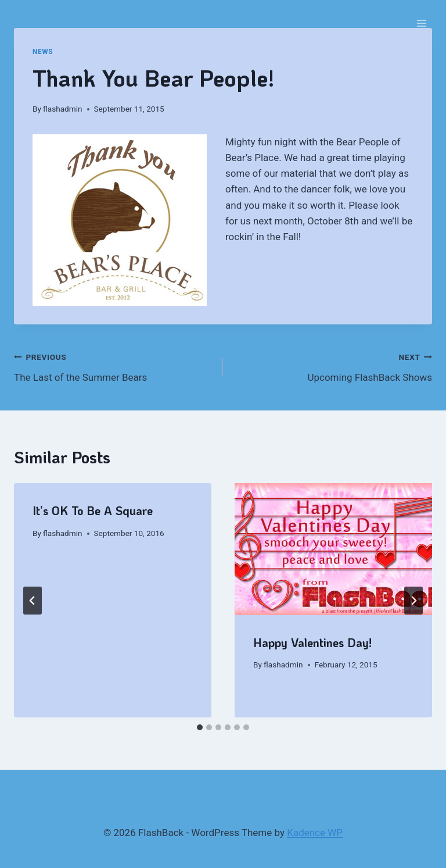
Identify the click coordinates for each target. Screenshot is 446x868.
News (43, 52)
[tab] (200, 727)
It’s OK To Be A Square (93, 510)
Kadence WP (315, 833)
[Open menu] (421, 23)
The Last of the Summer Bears (114, 366)
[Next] (413, 601)
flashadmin (62, 109)
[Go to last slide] (33, 601)
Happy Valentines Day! (312, 642)
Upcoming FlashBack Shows (332, 366)
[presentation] (333, 549)
